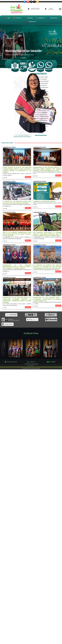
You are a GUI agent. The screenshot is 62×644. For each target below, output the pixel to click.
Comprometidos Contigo (9, 147)
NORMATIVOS (40, 18)
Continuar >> (28, 177)
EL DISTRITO (17, 18)
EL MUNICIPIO (29, 18)
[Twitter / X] (34, 2)
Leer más (23, 58)
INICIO (8, 18)
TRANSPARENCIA (31, 22)
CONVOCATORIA (52, 18)
